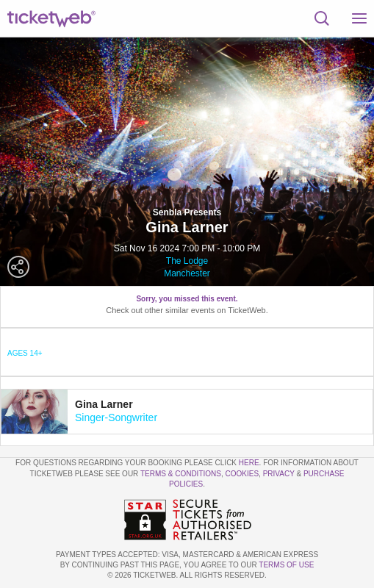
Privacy (279, 474)
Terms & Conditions (181, 474)
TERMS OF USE (286, 565)
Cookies (242, 474)
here (249, 463)
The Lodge (187, 261)
